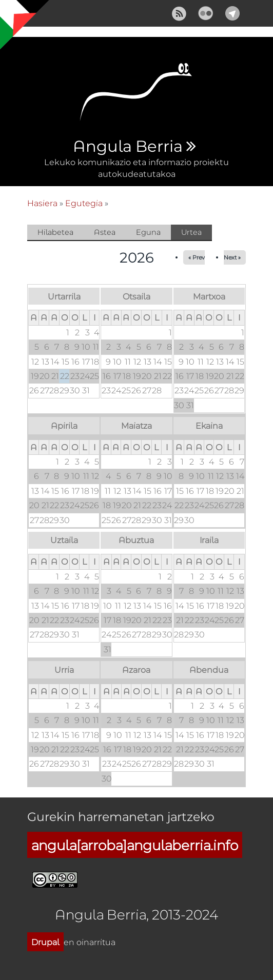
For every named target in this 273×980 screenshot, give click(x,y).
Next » (232, 257)
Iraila (209, 540)
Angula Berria (128, 147)
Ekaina (209, 425)
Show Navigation (17, 15)
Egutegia (84, 203)
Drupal (45, 942)
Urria (64, 669)
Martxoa (209, 296)
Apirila (64, 425)
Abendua (209, 669)
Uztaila (64, 540)
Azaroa (136, 669)
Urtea (197, 233)
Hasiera (42, 203)
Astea (105, 232)
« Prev (197, 257)
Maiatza (136, 425)
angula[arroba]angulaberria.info (135, 845)
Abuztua (136, 540)
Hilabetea (55, 232)
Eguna (148, 232)
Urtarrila (64, 296)
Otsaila (136, 296)
